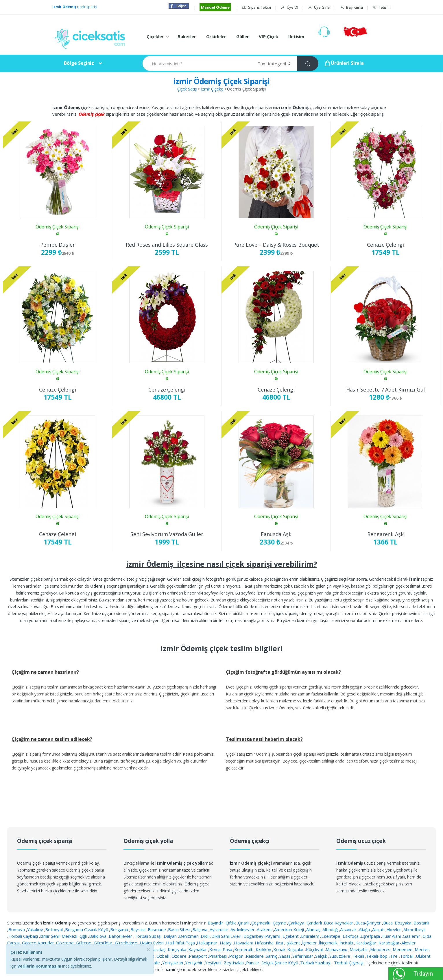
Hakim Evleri (152, 943)
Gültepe (84, 943)
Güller (242, 36)
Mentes (422, 949)
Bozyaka (404, 923)
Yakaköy (36, 929)
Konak (280, 949)
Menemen (403, 949)
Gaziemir (412, 936)
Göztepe (65, 943)
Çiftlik (231, 923)
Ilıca (280, 943)
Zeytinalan (234, 963)
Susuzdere (340, 956)
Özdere (180, 956)
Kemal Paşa (221, 949)
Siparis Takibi (256, 7)
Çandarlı (315, 923)
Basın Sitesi (180, 929)
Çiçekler (155, 36)
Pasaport (199, 956)
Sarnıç (272, 956)
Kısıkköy (264, 949)
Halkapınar (208, 943)
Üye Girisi (319, 7)
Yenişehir (194, 963)
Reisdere (255, 956)
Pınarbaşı (218, 956)
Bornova (17, 929)
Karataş (158, 949)
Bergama (120, 929)
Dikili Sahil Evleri (227, 936)
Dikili (205, 936)
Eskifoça (351, 936)
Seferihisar (303, 956)
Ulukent (423, 956)
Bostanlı (421, 923)
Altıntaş (314, 929)
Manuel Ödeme (215, 7)
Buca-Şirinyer (369, 923)
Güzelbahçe (127, 943)
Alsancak (349, 929)
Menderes (381, 949)
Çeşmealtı (261, 923)
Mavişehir (359, 949)
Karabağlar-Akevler (397, 943)
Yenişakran (173, 963)
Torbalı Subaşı (148, 936)
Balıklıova (98, 936)
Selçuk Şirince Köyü (280, 963)
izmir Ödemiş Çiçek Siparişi (221, 81)
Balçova (200, 929)
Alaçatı (379, 929)
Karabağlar (366, 943)
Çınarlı (244, 923)
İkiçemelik (329, 943)
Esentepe (331, 936)
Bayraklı (139, 929)
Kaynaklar (198, 949)
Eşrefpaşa (371, 936)
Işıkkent (293, 943)
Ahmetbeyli (414, 929)
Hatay (226, 943)
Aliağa (365, 929)
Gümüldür (104, 943)
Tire (394, 956)
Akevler (394, 929)
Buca (388, 923)
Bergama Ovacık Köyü (87, 929)
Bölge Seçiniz (79, 63)
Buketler (187, 36)
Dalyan (171, 936)
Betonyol (55, 929)
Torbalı (407, 956)
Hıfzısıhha (265, 943)
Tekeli (359, 956)
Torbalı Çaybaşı (24, 936)
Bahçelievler (121, 936)
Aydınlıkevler (243, 929)
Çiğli (84, 936)
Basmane (157, 929)
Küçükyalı (315, 949)
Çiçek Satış (187, 89)
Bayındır (216, 923)
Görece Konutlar (39, 943)
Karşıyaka (178, 949)
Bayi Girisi (351, 7)
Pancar (253, 963)
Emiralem (311, 936)
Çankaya (297, 923)
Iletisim (382, 7)
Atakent (265, 929)
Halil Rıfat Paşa (181, 943)
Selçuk (322, 956)
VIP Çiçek (268, 36)
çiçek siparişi (75, 7)
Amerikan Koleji (290, 929)
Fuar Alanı (392, 936)
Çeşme (280, 923)
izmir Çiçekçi (212, 89)
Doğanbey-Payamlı (262, 936)
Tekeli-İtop (377, 956)
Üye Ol (289, 7)
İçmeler (310, 943)
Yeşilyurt (214, 963)
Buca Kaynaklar (339, 923)
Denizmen (189, 936)
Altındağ (331, 929)
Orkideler (216, 36)
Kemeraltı (244, 949)
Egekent (291, 936)
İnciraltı (347, 943)
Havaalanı (244, 943)
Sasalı (285, 956)
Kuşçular (296, 949)
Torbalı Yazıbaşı (316, 963)
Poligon (237, 956)
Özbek (163, 956)
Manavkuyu (337, 949)
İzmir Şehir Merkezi (59, 936)
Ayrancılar (219, 929)
